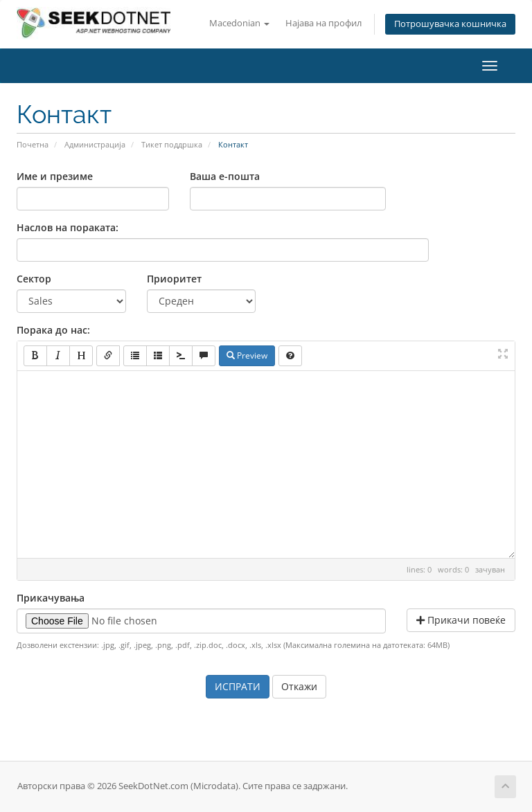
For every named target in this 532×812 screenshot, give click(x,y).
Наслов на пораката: (68, 227)
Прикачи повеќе (461, 620)
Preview (247, 355)
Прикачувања (51, 598)
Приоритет (174, 279)
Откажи (299, 686)
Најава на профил (323, 23)
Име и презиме (55, 176)
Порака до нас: (53, 330)
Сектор (34, 279)
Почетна (33, 144)
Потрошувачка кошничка (450, 24)
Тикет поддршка (172, 144)
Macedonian (239, 23)
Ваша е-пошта (225, 176)
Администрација (95, 144)
